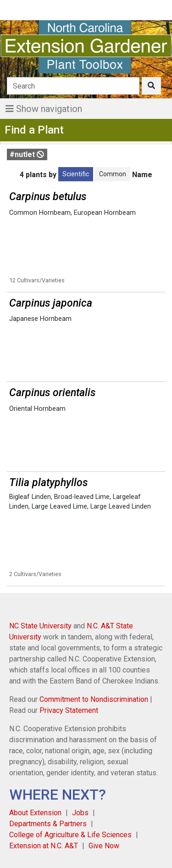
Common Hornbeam (40, 213)
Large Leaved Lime (59, 507)
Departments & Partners (48, 824)
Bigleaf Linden (30, 497)
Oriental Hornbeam (37, 409)
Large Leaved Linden (121, 507)
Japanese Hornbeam (40, 319)
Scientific (76, 174)
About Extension (35, 813)
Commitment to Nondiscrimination (94, 699)
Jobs (80, 813)
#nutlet (27, 154)
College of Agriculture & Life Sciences (70, 835)
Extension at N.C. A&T (44, 846)
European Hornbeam (105, 213)
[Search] (73, 86)
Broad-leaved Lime (82, 497)
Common (113, 174)
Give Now (104, 846)
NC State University (40, 626)
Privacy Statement (69, 710)
